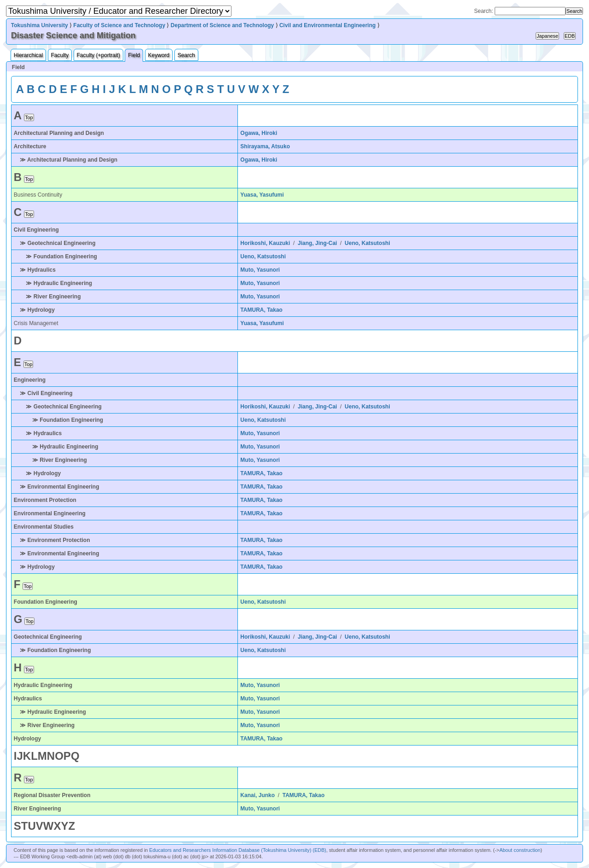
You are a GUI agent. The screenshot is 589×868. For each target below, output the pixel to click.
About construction (520, 850)
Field (134, 55)
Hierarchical (28, 55)
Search (186, 55)
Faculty (60, 55)
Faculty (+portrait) (98, 55)
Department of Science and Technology (222, 25)
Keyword (159, 55)
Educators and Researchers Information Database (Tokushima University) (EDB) (238, 850)
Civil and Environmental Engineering (327, 25)
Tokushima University (40, 25)
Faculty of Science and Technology (119, 25)
